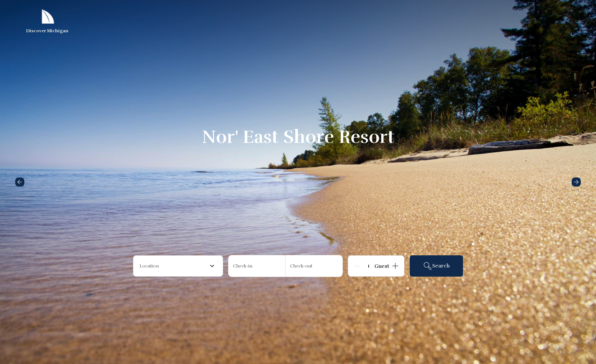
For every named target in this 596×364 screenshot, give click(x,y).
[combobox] (178, 266)
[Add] (395, 266)
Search (436, 266)
